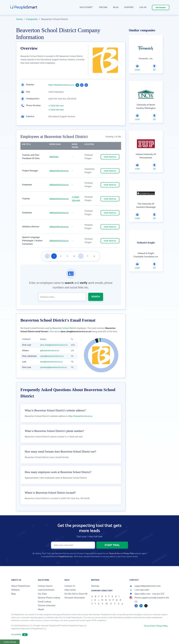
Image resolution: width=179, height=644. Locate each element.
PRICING (103, 7)
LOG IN (143, 7)
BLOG (116, 7)
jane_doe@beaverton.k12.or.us (54, 345)
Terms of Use (114, 554)
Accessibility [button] (19, 635)
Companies (32, 19)
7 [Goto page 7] (87, 256)
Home (19, 19)
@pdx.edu (54, 157)
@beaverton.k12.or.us (59, 171)
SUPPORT (129, 7)
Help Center (70, 590)
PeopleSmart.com (66, 557)
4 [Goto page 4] (74, 256)
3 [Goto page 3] (67, 256)
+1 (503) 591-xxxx (56, 106)
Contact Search (45, 586)
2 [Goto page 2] (61, 256)
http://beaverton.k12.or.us (60, 85)
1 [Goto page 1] (54, 256)
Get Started (161, 8)
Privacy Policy (129, 554)
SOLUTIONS (86, 7)
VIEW (110, 157)
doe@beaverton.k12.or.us (51, 362)
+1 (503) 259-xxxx (76, 199)
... (81, 256)
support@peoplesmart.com (145, 586)
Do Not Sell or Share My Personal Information (76, 596)
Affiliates (15, 590)
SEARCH (96, 297)
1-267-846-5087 (139, 590)
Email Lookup (44, 602)
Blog (13, 594)
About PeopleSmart (21, 586)
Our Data (42, 594)
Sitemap (95, 586)
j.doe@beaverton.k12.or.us (52, 356)
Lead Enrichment (46, 590)
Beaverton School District (64, 328)
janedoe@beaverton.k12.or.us (53, 367)
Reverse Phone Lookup (49, 598)
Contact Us (70, 586)
